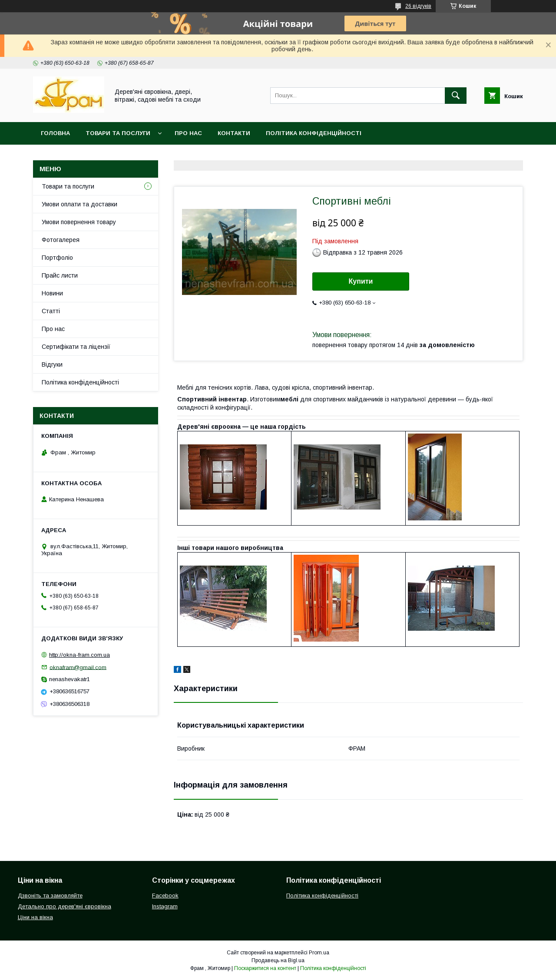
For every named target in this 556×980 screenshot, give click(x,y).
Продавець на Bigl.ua (278, 960)
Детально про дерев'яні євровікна (65, 906)
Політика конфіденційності (314, 133)
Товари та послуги (118, 133)
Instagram (165, 906)
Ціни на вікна (35, 917)
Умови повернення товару (79, 222)
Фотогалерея (61, 240)
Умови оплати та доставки (79, 204)
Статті (51, 311)
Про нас (188, 133)
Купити (361, 281)
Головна (55, 133)
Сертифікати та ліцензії (76, 347)
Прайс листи (60, 275)
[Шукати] (456, 96)
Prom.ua (319, 953)
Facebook (165, 896)
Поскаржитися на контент (265, 968)
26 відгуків (418, 6)
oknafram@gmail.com (78, 667)
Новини (52, 293)
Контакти (234, 133)
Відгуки (52, 364)
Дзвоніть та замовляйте (50, 896)
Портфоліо (57, 258)
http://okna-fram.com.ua (79, 655)
